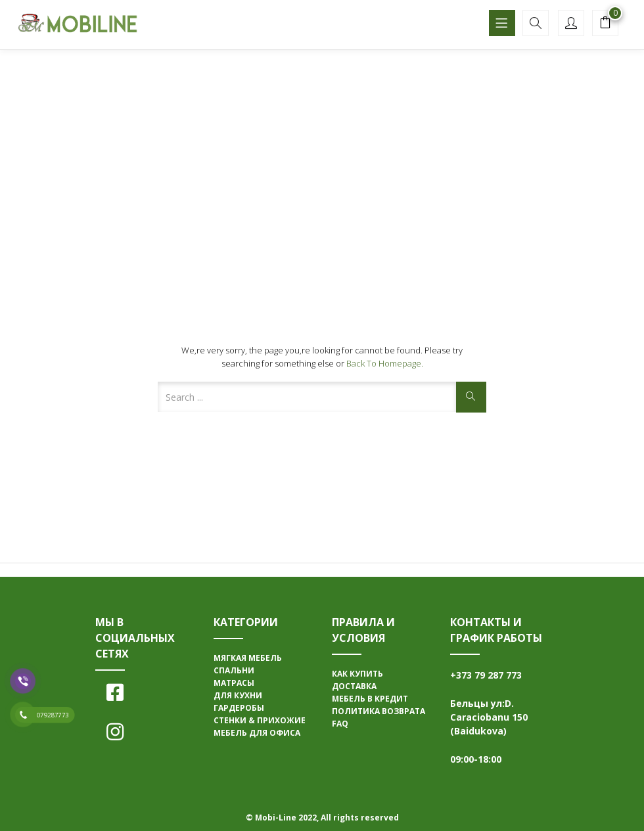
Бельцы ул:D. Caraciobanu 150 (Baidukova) (489, 717)
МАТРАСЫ (234, 683)
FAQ (340, 724)
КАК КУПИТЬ (357, 674)
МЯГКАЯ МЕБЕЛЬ (248, 658)
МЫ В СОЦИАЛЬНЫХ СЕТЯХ (135, 638)
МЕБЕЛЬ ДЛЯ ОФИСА (257, 733)
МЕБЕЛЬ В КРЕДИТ (370, 699)
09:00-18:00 (476, 759)
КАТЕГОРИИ (246, 622)
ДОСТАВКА (354, 686)
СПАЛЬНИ (234, 670)
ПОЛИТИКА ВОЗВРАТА (379, 711)
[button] (605, 24)
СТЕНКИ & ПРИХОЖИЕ (260, 720)
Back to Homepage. (385, 363)
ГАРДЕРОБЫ (239, 708)
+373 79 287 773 (486, 675)
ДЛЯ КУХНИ (238, 695)
